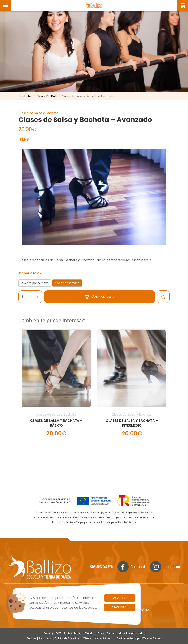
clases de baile (47, 96)
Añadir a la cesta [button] (100, 297)
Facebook (132, 567)
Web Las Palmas (152, 638)
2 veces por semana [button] (35, 283)
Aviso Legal (46, 638)
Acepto (120, 598)
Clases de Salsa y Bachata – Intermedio (132, 423)
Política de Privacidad (68, 638)
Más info (120, 607)
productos (25, 96)
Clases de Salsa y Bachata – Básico (56, 423)
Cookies (31, 638)
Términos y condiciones (97, 638)
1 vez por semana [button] (67, 283)
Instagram (165, 567)
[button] (56, 386)
